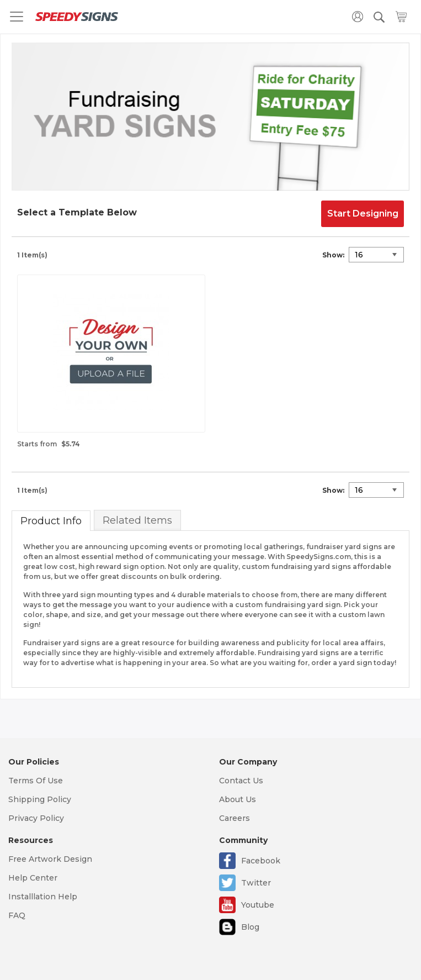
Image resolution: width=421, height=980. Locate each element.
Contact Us (241, 781)
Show (332, 255)
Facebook (261, 861)
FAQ (17, 915)
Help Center (33, 878)
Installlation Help (43, 897)
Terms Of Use (36, 781)
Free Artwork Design (50, 859)
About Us (238, 799)
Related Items (137, 520)
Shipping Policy (40, 799)
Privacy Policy (36, 818)
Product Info (51, 521)
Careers (235, 818)
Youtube (258, 905)
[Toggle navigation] (17, 17)
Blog (250, 927)
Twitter (256, 883)
